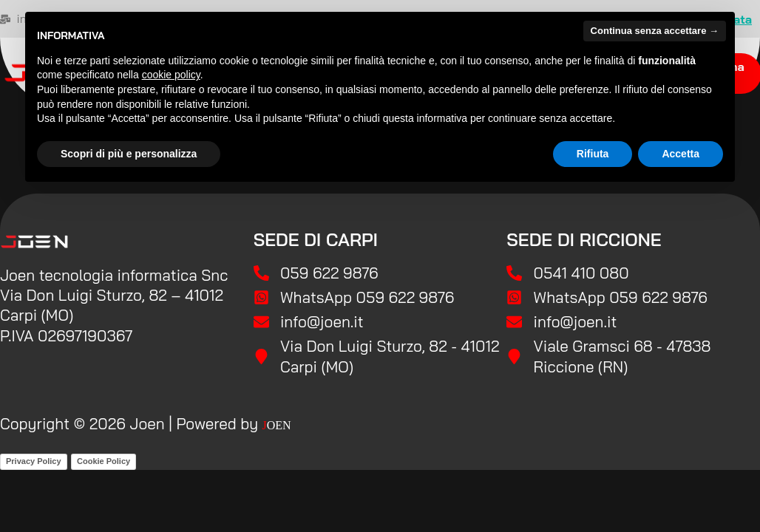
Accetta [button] (681, 154)
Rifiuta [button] (593, 154)
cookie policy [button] (171, 75)
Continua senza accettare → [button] (655, 31)
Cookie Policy (104, 461)
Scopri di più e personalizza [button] (129, 154)
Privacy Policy (34, 461)
